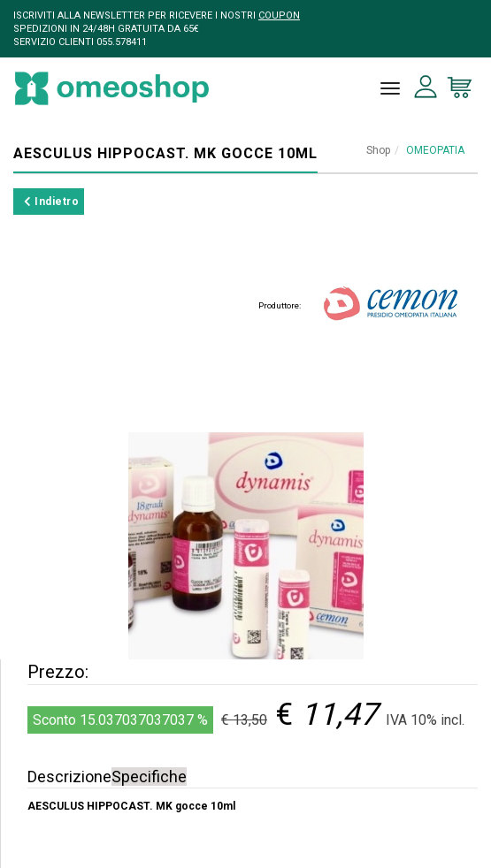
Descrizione (69, 777)
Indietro (51, 202)
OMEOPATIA (435, 150)
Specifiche (149, 777)
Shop (378, 150)
